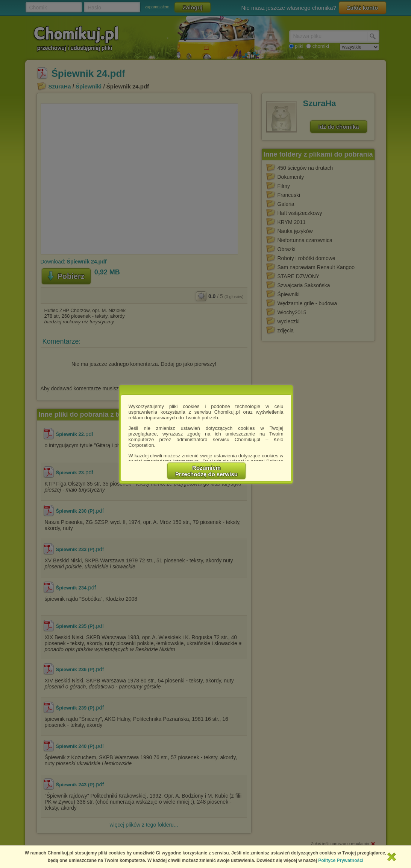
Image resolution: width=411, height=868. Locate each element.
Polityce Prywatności (341, 860)
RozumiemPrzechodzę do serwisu (206, 471)
